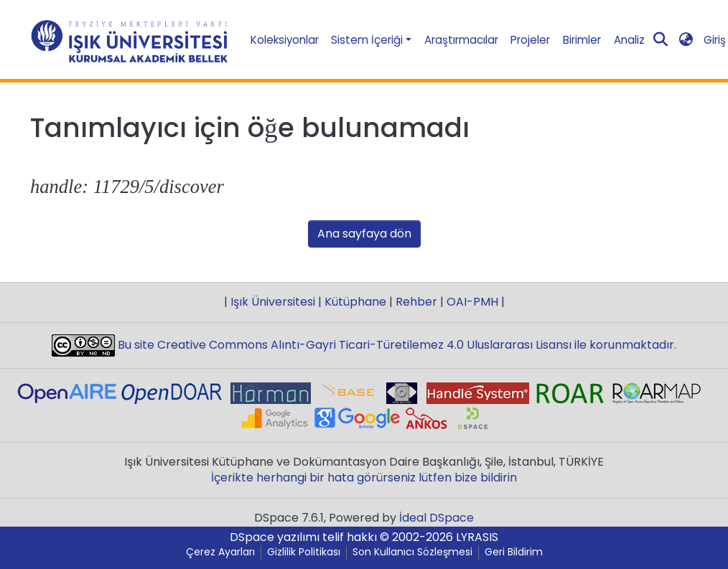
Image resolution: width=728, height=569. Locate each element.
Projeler (530, 40)
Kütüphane (355, 302)
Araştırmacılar (461, 40)
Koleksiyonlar (285, 40)
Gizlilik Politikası (304, 552)
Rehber (416, 302)
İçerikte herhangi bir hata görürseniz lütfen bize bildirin (364, 478)
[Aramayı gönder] (660, 40)
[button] (686, 40)
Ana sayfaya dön (364, 234)
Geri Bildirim (514, 552)
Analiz (629, 40)
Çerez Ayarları (220, 552)
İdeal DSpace (437, 518)
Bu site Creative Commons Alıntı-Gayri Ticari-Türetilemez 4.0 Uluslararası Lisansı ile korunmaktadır (395, 345)
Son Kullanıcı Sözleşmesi (412, 552)
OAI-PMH (472, 302)
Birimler (582, 40)
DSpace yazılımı (275, 537)
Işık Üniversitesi (273, 302)
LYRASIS (477, 537)
